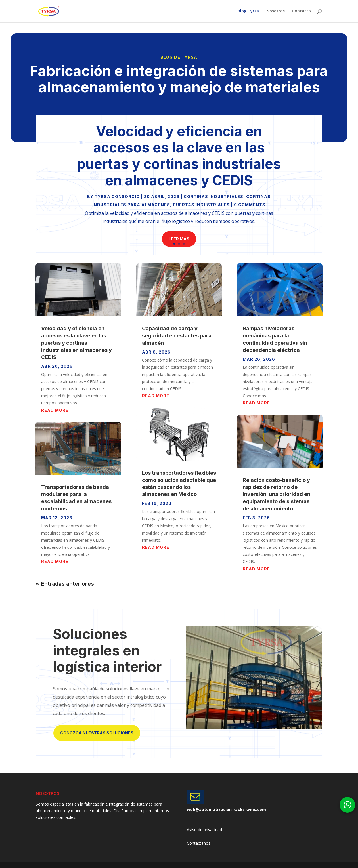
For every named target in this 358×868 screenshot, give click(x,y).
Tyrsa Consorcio (117, 196)
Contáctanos (199, 843)
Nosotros (276, 12)
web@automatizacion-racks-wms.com (226, 809)
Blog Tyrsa (248, 12)
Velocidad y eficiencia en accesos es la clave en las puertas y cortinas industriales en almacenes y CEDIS (179, 156)
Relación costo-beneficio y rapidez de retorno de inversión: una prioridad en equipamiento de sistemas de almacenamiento (277, 494)
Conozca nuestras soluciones (97, 733)
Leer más (179, 239)
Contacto (302, 12)
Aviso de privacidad (204, 830)
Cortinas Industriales (213, 196)
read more (55, 410)
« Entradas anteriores (65, 584)
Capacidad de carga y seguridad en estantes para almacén (177, 336)
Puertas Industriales (201, 205)
